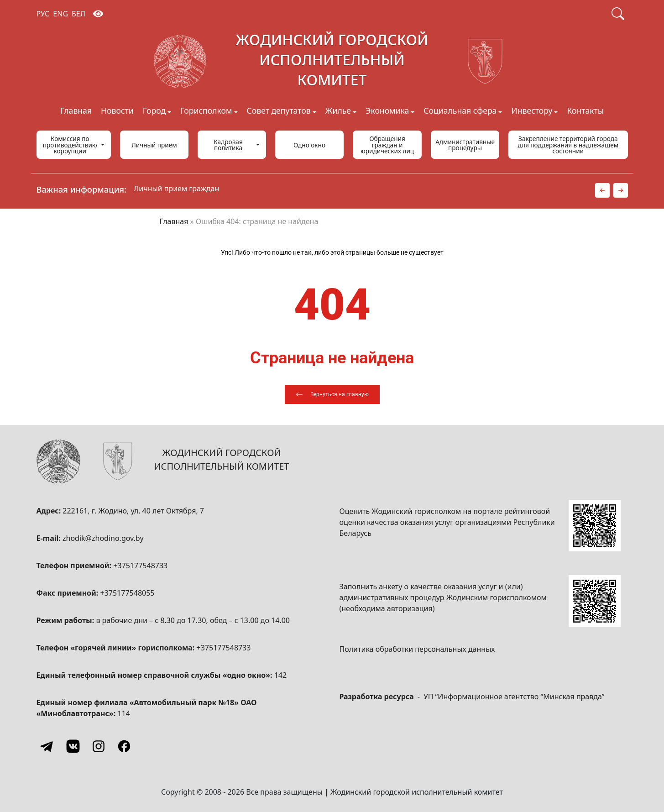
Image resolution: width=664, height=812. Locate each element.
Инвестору (532, 111)
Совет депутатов (279, 111)
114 (123, 713)
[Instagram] (99, 746)
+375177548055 (128, 593)
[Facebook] (124, 746)
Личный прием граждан (176, 189)
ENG (60, 14)
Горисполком (206, 111)
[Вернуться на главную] (332, 395)
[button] (602, 190)
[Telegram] (47, 746)
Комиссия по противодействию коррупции (70, 145)
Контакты (585, 111)
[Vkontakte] (73, 746)
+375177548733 (140, 566)
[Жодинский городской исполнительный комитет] (332, 62)
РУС (43, 14)
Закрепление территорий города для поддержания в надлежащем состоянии (568, 145)
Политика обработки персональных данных (417, 649)
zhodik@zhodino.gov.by (103, 538)
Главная (76, 111)
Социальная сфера (460, 111)
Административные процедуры (465, 145)
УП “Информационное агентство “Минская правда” (514, 697)
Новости (117, 111)
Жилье (338, 111)
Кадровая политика (228, 145)
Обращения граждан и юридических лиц (387, 145)
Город (154, 111)
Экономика (387, 111)
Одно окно (309, 145)
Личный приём (154, 145)
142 (280, 675)
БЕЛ (78, 14)
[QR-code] (595, 526)
